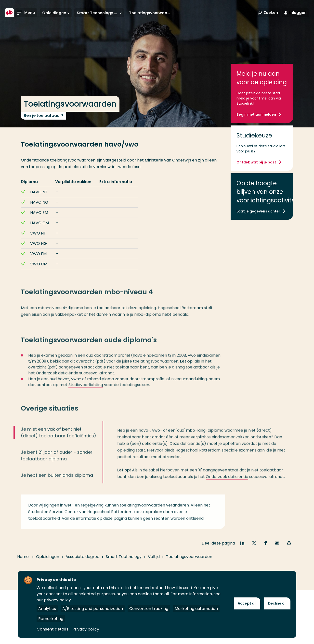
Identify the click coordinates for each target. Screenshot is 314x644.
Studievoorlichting (86, 391)
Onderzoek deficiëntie (57, 379)
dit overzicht (82, 367)
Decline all (277, 603)
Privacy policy (86, 629)
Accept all (247, 603)
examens (248, 456)
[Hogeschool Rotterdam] (9, 13)
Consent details (52, 629)
